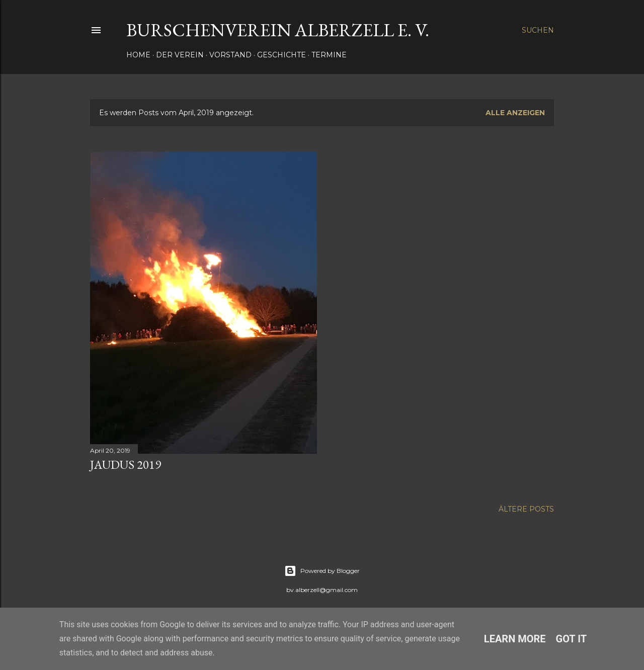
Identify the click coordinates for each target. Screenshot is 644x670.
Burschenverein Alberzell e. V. (278, 30)
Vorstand (230, 55)
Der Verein (180, 55)
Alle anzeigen (515, 113)
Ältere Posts (526, 509)
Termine (329, 55)
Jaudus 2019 (126, 465)
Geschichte (281, 55)
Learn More (515, 639)
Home (138, 55)
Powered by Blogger (322, 571)
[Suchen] (538, 30)
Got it (572, 639)
